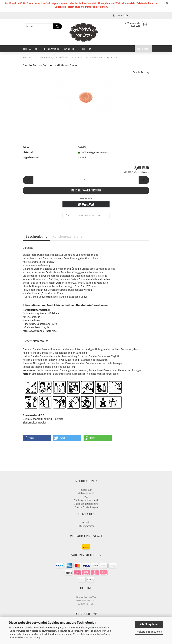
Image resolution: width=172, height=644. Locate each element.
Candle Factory (141, 72)
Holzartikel (31, 49)
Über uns (143, 49)
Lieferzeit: (28, 153)
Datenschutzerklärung (29, 637)
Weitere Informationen (149, 632)
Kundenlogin (120, 16)
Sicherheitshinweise (35, 423)
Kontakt (86, 523)
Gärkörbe (71, 49)
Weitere (87, 49)
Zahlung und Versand (86, 500)
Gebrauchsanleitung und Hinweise (43, 419)
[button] (28, 180)
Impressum (86, 490)
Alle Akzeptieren (149, 624)
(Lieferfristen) (102, 153)
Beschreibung (36, 236)
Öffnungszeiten (86, 526)
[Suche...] (57, 26)
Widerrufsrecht (86, 493)
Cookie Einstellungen (86, 507)
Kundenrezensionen (69, 236)
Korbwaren (52, 49)
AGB (86, 497)
